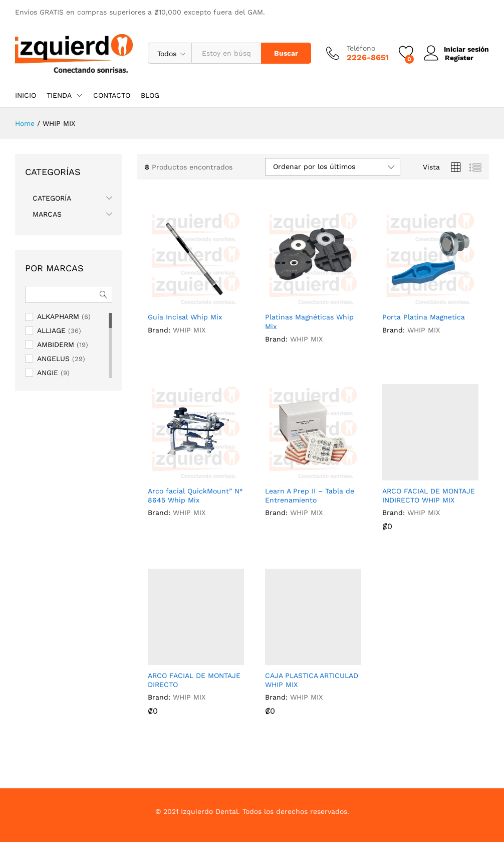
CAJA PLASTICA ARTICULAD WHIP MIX (312, 680)
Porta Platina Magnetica (424, 317)
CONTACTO (112, 95)
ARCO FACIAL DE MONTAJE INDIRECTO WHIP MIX (429, 495)
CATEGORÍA (52, 198)
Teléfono (360, 48)
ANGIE (48, 373)
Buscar (285, 53)
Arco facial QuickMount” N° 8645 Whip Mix (195, 495)
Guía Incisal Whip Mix (185, 317)
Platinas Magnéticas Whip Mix (309, 321)
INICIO (26, 95)
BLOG (150, 95)
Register (458, 57)
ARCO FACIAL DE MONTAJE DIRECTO (194, 680)
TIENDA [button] (59, 95)
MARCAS (47, 214)
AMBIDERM (56, 345)
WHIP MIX (189, 330)
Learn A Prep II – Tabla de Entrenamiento (310, 495)
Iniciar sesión (456, 49)
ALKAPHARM (58, 316)
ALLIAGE (51, 330)
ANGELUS (53, 359)
